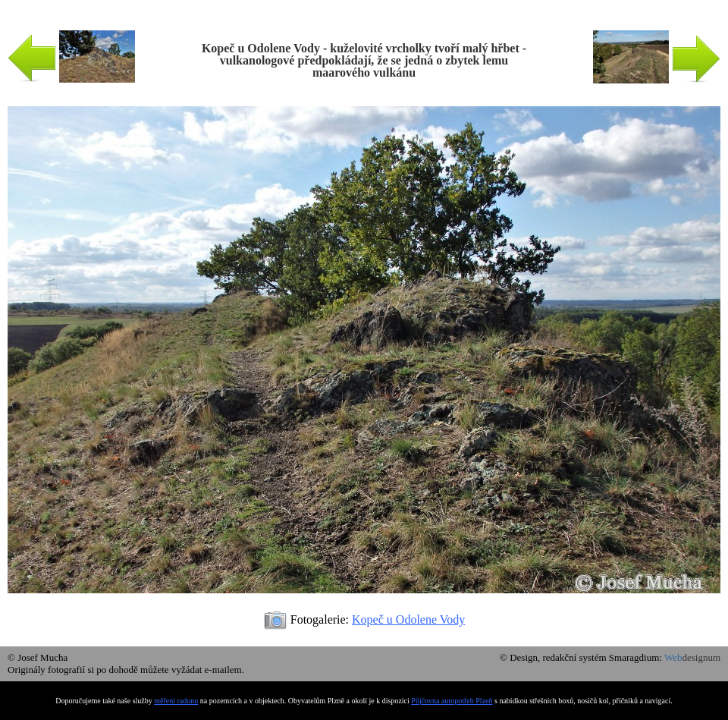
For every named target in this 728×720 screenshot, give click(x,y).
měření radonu (176, 701)
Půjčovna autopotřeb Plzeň (452, 701)
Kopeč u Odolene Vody (408, 619)
